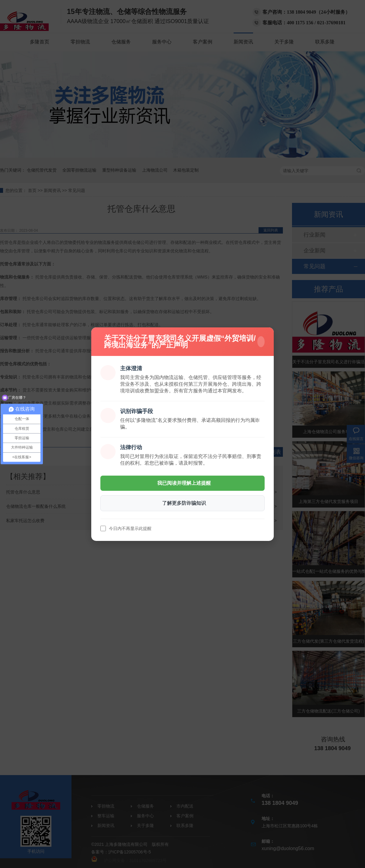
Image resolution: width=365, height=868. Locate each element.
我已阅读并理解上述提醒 (184, 483)
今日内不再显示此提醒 (130, 528)
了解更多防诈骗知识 (184, 503)
